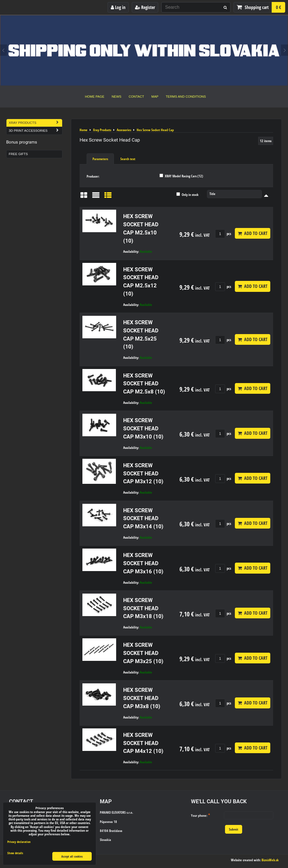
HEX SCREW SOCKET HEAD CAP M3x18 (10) (143, 608)
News (117, 97)
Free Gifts (18, 154)
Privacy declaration (19, 842)
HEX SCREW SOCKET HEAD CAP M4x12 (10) (143, 743)
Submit (234, 829)
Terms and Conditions (186, 97)
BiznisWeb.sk (270, 860)
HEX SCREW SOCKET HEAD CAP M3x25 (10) (143, 653)
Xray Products (35, 123)
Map (155, 97)
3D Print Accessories (35, 131)
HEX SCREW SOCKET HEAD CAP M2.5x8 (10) (144, 384)
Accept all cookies (72, 856)
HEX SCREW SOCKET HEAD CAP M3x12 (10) (143, 474)
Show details (15, 853)
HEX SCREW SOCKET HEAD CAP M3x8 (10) (142, 698)
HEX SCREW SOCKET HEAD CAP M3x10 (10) (143, 429)
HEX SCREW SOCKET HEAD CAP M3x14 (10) (143, 519)
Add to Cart (253, 233)
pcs (223, 234)
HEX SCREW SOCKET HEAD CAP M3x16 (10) (143, 563)
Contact (137, 97)
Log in (118, 7)
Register (145, 7)
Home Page (95, 97)
